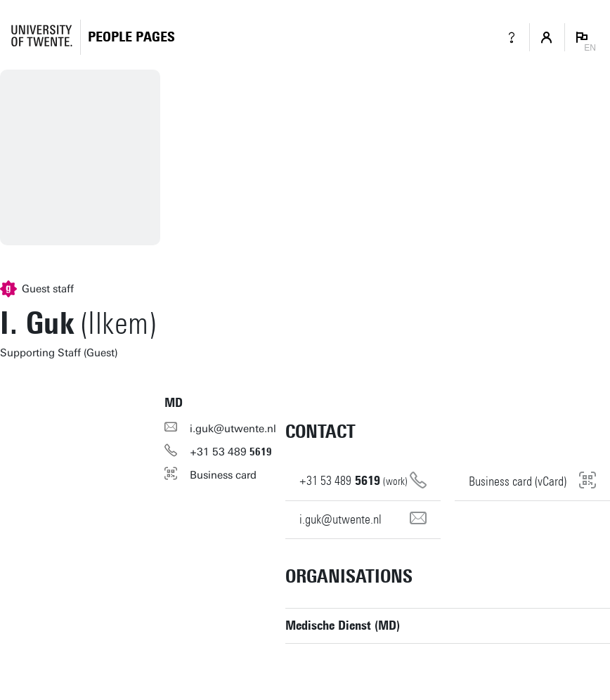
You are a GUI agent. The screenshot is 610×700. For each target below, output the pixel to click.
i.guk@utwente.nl (233, 429)
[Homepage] (131, 37)
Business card (223, 475)
